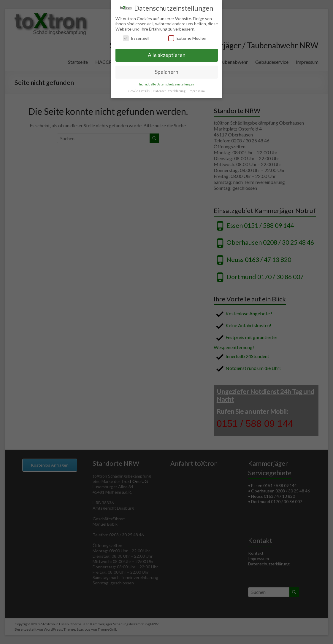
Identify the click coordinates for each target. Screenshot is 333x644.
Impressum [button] (197, 91)
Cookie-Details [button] (139, 91)
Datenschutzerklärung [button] (169, 91)
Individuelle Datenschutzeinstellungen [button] (167, 84)
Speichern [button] (167, 72)
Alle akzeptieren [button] (167, 55)
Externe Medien (187, 38)
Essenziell (136, 38)
